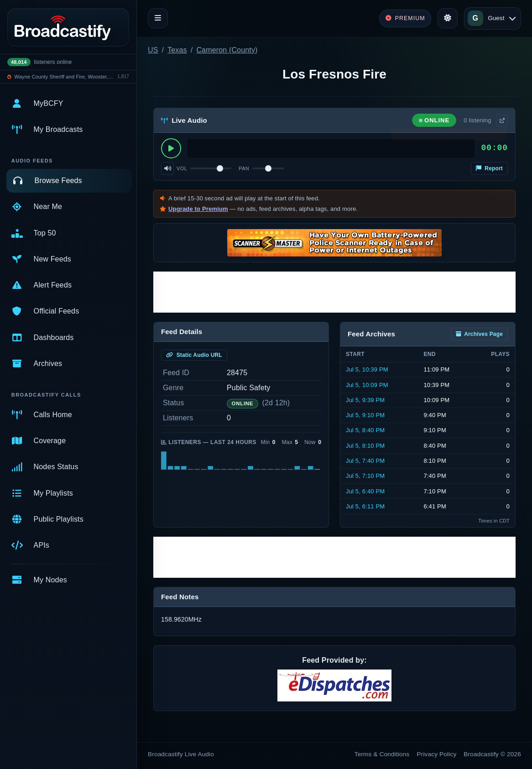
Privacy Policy (437, 754)
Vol (182, 168)
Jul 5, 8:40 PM (365, 430)
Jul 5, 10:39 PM (367, 369)
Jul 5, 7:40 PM (365, 461)
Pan (244, 168)
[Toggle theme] (448, 18)
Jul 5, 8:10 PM (365, 446)
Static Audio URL (194, 355)
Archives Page (479, 334)
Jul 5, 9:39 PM (365, 400)
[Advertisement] (334, 292)
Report (489, 168)
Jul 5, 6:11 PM (365, 506)
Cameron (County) (227, 50)
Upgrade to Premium (198, 209)
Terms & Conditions (382, 754)
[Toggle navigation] (158, 18)
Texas (177, 50)
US (153, 50)
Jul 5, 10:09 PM (367, 385)
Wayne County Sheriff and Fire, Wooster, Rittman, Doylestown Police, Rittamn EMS (65, 77)
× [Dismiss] (501, 136)
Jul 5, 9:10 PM (365, 415)
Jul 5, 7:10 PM (365, 476)
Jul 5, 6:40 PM (365, 491)
